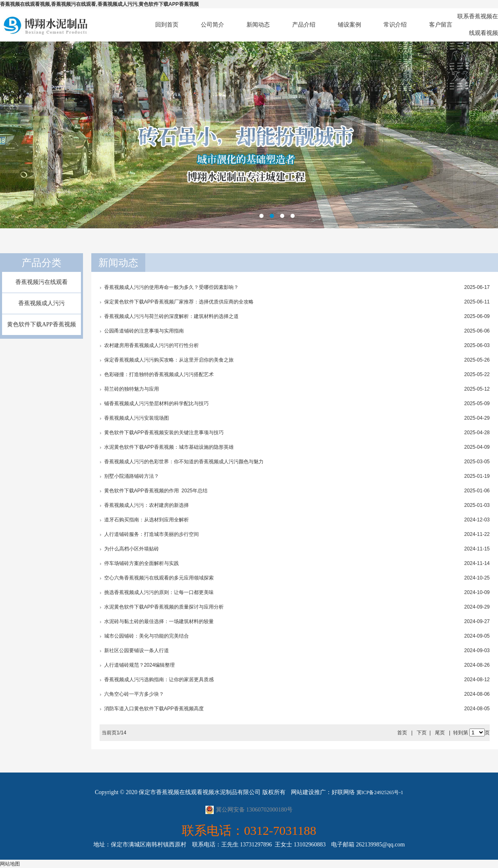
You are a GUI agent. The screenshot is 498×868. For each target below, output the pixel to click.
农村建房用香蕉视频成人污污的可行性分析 (151, 345)
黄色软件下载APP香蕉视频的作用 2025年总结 (156, 491)
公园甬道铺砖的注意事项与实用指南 (144, 331)
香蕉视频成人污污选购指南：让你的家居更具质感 (159, 680)
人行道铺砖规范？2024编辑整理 (140, 665)
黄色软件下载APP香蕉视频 (41, 324)
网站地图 (10, 864)
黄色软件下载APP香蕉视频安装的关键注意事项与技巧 (164, 433)
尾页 (440, 733)
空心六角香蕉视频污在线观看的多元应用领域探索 (159, 578)
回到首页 (167, 25)
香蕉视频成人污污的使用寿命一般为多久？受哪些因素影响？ (171, 287)
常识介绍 (395, 25)
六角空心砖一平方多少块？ (134, 694)
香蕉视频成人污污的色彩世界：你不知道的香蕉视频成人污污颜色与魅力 (184, 462)
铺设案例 (349, 25)
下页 (422, 733)
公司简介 (212, 25)
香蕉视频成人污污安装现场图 (137, 418)
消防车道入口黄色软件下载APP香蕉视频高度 (154, 709)
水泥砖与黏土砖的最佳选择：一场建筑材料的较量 (159, 621)
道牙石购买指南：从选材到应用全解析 (146, 520)
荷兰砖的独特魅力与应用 (132, 389)
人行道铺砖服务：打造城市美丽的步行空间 (151, 534)
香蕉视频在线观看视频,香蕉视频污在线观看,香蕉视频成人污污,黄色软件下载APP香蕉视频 (99, 4)
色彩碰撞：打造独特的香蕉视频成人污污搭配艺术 (159, 374)
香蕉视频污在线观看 (41, 282)
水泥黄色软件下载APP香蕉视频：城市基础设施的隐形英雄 (169, 447)
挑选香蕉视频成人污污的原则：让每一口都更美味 (159, 592)
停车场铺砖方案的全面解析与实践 (142, 563)
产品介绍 (304, 25)
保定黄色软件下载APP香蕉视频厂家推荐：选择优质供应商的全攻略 (179, 302)
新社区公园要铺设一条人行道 (137, 650)
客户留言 (441, 25)
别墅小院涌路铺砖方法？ (132, 476)
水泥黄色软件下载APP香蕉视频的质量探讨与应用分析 (164, 607)
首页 (402, 733)
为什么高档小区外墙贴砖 (132, 549)
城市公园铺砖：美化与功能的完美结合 (146, 636)
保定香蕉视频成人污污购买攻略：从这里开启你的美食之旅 (169, 360)
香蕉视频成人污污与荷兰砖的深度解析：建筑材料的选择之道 (171, 316)
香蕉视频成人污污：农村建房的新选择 (146, 505)
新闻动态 (258, 25)
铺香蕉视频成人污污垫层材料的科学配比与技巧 (156, 403)
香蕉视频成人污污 (41, 303)
